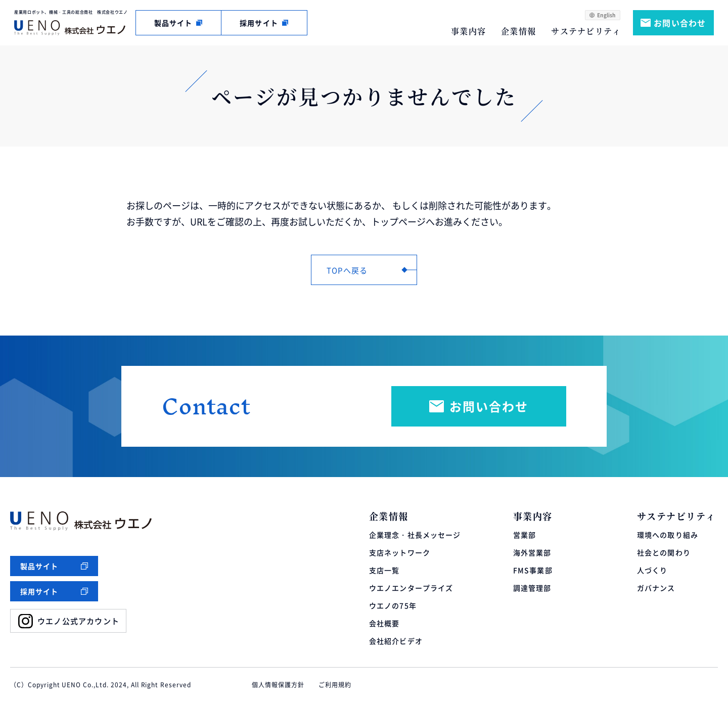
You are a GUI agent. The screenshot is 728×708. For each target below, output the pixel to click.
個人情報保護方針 (278, 685)
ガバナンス (656, 588)
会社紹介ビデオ (396, 641)
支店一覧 (384, 570)
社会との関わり (664, 552)
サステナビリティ (586, 31)
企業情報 (518, 31)
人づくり (652, 570)
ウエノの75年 (393, 605)
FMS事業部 (533, 570)
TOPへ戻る (347, 270)
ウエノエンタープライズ (411, 588)
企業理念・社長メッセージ (415, 535)
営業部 (525, 535)
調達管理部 (532, 588)
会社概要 (384, 623)
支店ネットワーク (400, 552)
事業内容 (468, 31)
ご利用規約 (335, 685)
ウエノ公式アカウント (78, 621)
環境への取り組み (668, 535)
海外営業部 (532, 552)
